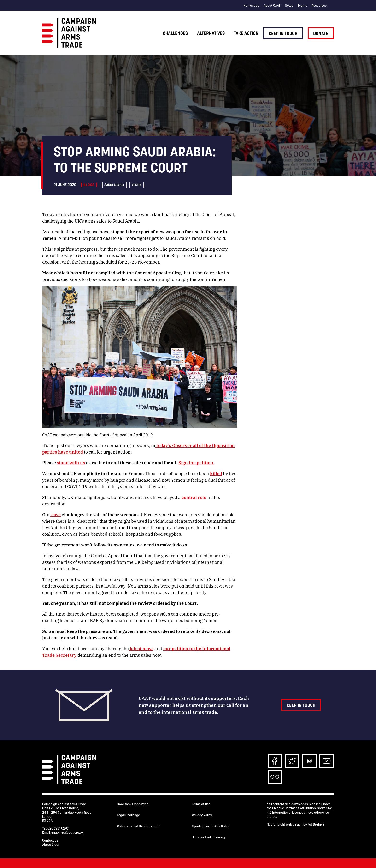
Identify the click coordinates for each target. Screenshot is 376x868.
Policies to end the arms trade (139, 826)
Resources (319, 6)
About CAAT (272, 6)
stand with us (71, 462)
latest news (141, 648)
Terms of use (201, 804)
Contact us (50, 840)
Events (302, 6)
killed (216, 473)
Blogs (89, 185)
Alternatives (211, 33)
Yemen (137, 185)
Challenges (175, 33)
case (56, 514)
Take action (246, 33)
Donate (321, 33)
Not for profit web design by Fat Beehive (295, 824)
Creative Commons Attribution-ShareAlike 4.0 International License (299, 810)
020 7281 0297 (58, 828)
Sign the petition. (196, 462)
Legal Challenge (128, 815)
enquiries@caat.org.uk (67, 832)
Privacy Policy (202, 815)
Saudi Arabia (114, 185)
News (289, 6)
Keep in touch (283, 33)
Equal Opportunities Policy (211, 826)
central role (194, 497)
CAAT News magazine (133, 804)
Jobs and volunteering (208, 837)
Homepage (251, 6)
